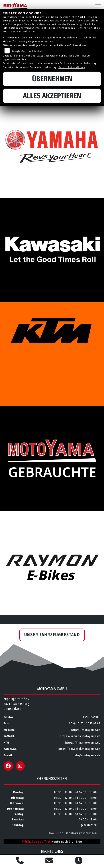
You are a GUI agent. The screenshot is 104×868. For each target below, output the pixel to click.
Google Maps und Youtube (28, 51)
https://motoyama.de (86, 730)
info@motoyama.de (87, 755)
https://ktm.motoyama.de (83, 743)
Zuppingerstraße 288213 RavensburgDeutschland (17, 704)
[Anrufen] (20, 861)
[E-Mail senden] (49, 861)
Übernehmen (52, 79)
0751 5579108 (92, 717)
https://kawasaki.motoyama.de (79, 749)
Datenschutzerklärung (22, 32)
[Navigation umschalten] (98, 6)
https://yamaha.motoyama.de (80, 736)
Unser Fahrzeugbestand (52, 635)
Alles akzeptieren (52, 96)
